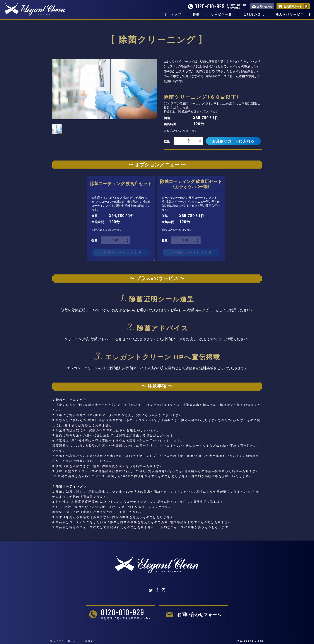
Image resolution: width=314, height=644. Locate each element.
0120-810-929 (206, 6)
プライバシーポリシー (65, 641)
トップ (176, 15)
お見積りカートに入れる (233, 141)
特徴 (196, 15)
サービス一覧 (222, 15)
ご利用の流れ (254, 15)
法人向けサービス (290, 15)
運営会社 (91, 641)
